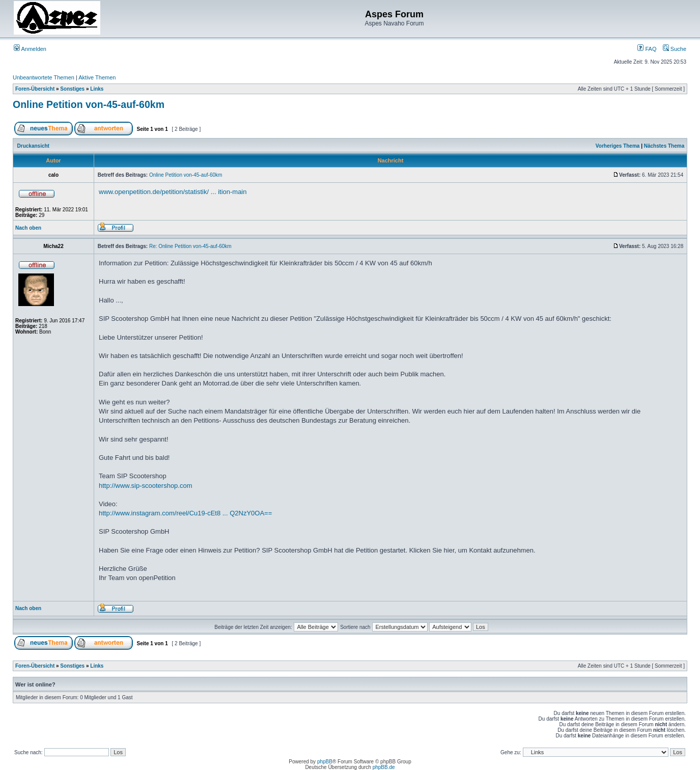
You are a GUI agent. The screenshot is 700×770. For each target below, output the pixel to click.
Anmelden (30, 49)
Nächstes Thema (664, 146)
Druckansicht (33, 146)
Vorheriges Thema (618, 146)
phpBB (325, 762)
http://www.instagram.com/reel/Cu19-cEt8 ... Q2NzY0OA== (185, 513)
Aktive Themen (97, 77)
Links (97, 89)
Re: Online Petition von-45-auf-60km (190, 246)
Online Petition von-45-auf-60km (89, 104)
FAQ (647, 49)
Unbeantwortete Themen (44, 77)
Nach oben (28, 228)
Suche (675, 49)
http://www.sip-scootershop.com (146, 486)
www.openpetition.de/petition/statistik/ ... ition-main (173, 192)
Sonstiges (72, 89)
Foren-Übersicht (35, 89)
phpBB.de (384, 767)
